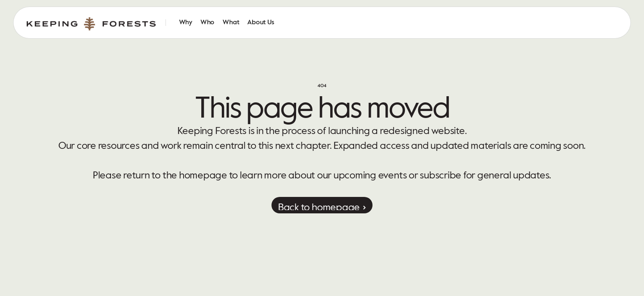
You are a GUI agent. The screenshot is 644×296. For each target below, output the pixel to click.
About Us (261, 23)
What (231, 23)
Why (186, 23)
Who (207, 23)
